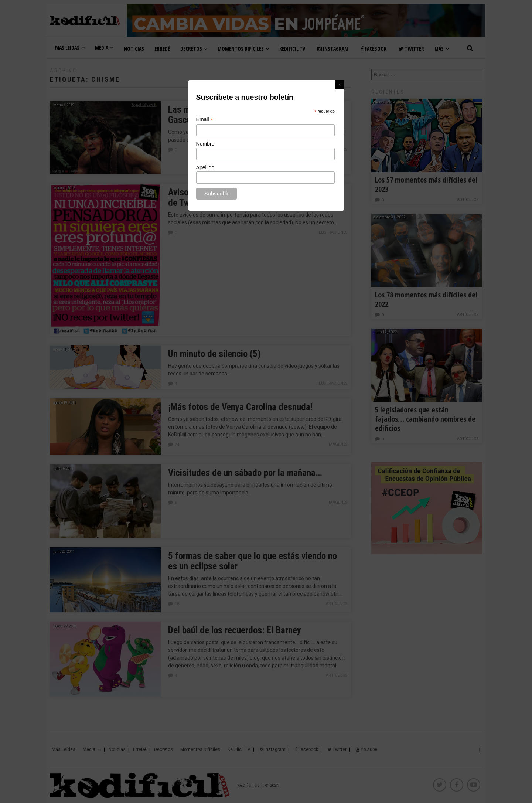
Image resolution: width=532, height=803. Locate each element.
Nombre (205, 144)
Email (205, 120)
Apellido (205, 167)
